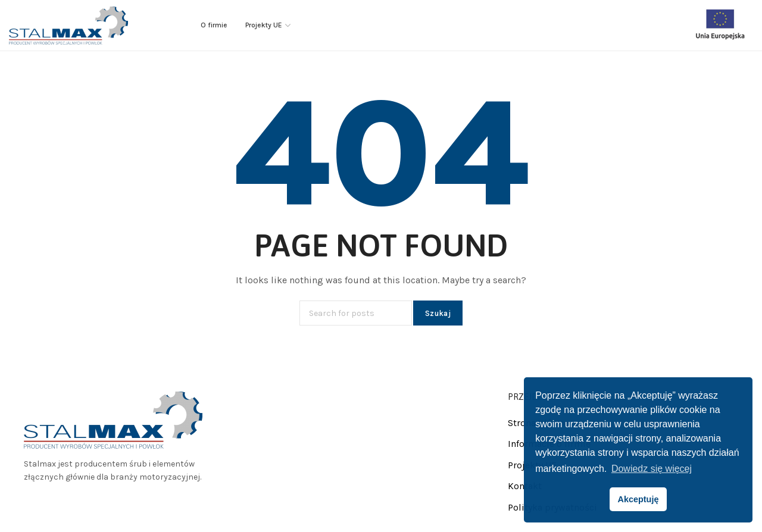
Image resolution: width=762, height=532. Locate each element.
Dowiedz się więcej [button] (652, 469)
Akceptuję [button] (638, 499)
